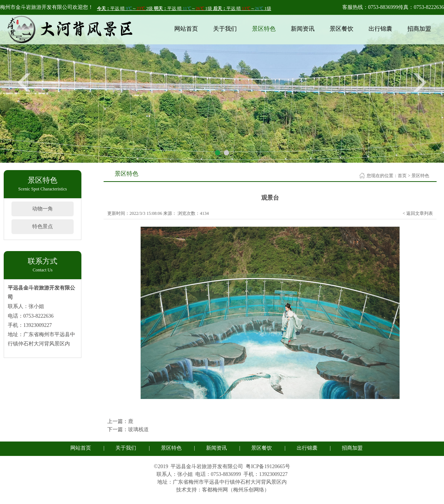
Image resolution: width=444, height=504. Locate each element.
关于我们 (225, 29)
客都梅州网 (215, 490)
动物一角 (43, 209)
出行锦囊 (380, 29)
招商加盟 (419, 29)
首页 (402, 176)
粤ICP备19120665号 (268, 466)
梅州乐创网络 (249, 490)
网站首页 (186, 29)
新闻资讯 (303, 29)
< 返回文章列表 (418, 213)
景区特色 (264, 29)
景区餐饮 (342, 29)
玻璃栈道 (138, 429)
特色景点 (43, 226)
